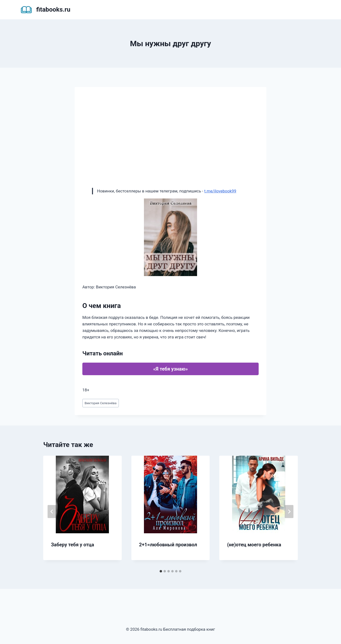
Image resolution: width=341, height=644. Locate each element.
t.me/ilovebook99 (220, 191)
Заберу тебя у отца (72, 545)
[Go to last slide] (52, 512)
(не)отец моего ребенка (254, 545)
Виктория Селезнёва (100, 403)
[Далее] (289, 512)
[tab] (161, 571)
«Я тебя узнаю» (170, 369)
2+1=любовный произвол (168, 545)
